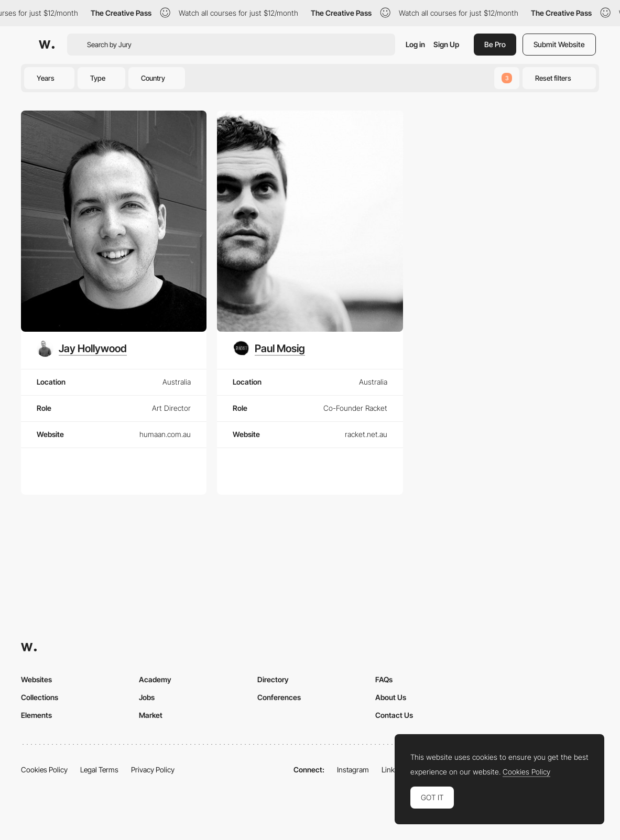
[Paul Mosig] (269, 348)
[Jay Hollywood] (82, 348)
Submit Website (559, 44)
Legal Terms (99, 770)
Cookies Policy (44, 770)
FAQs (384, 679)
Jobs (147, 697)
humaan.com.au (165, 434)
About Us (391, 697)
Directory (273, 679)
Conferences (279, 697)
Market (151, 715)
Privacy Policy (153, 770)
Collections (40, 697)
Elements (36, 715)
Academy (155, 679)
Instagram (353, 770)
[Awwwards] (47, 45)
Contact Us (394, 715)
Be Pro (495, 44)
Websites (36, 679)
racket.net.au (366, 434)
